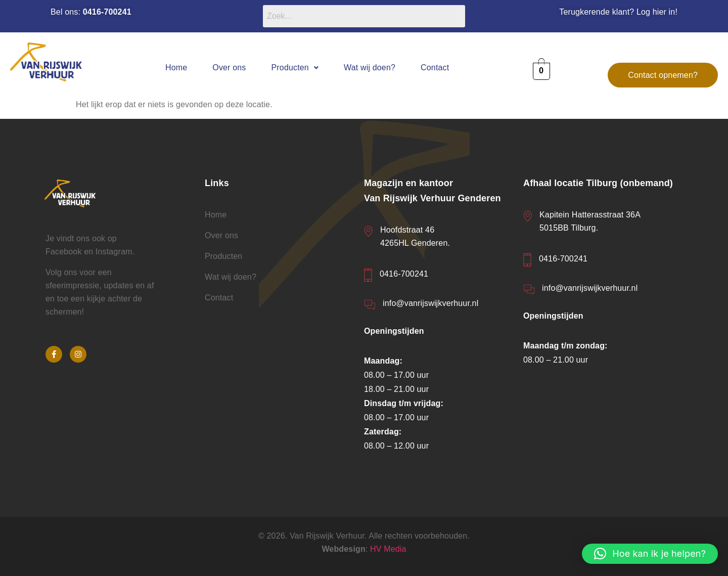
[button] (295, 68)
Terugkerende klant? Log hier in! (618, 12)
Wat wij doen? (370, 68)
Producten (295, 68)
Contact (435, 68)
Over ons (229, 68)
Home (176, 68)
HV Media (388, 549)
